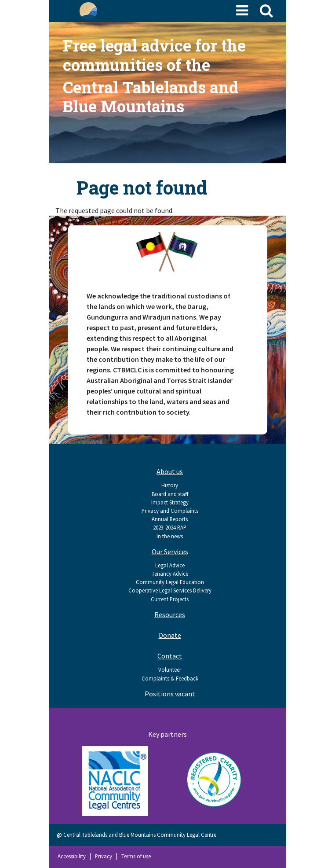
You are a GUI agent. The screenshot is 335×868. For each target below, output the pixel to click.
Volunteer (170, 669)
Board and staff (170, 494)
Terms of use (136, 856)
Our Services (170, 552)
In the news (170, 536)
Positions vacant (170, 694)
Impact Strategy (170, 502)
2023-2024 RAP (170, 527)
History (170, 485)
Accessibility (72, 856)
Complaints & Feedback (170, 678)
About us (170, 471)
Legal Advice (170, 565)
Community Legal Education (170, 582)
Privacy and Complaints (170, 511)
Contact (170, 656)
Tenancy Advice (170, 574)
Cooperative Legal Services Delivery (170, 590)
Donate (170, 635)
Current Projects (170, 599)
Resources (170, 614)
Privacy (104, 856)
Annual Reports (170, 519)
